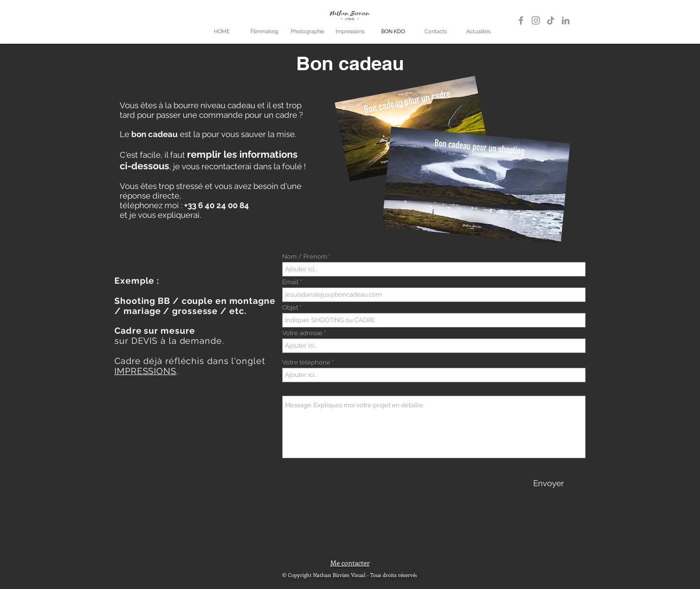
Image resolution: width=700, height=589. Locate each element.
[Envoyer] (549, 483)
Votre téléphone (306, 362)
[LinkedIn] (566, 20)
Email (290, 282)
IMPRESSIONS (145, 371)
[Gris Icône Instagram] (536, 20)
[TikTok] (551, 20)
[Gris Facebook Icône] (521, 20)
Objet (290, 307)
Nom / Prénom (305, 257)
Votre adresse (302, 333)
